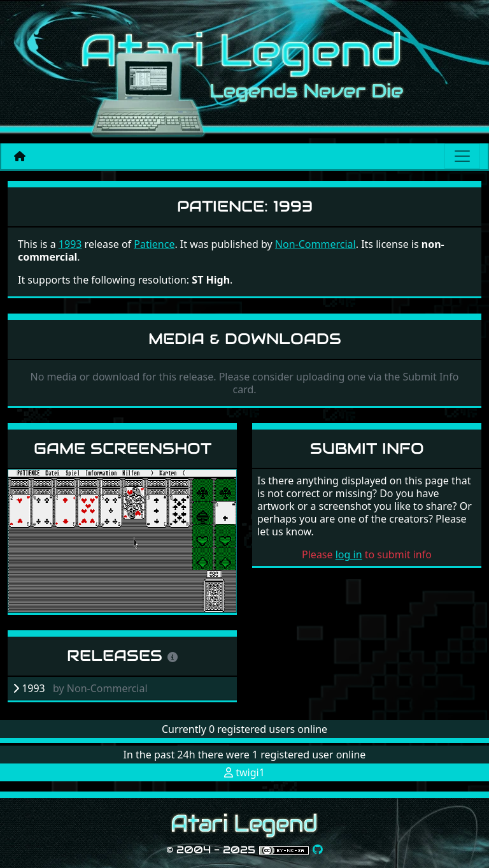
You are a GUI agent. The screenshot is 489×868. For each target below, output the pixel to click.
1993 (70, 244)
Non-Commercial (315, 244)
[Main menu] (462, 156)
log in (349, 554)
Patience (154, 244)
